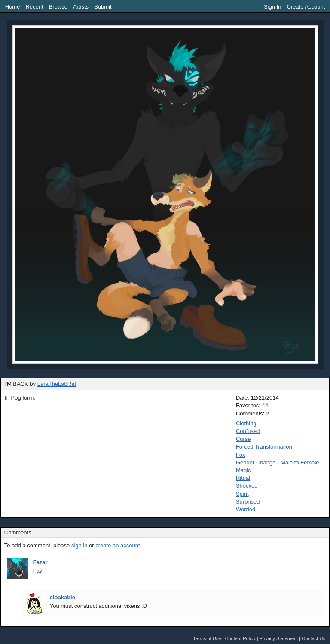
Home (13, 7)
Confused (248, 431)
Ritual (243, 478)
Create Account (306, 7)
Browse (58, 7)
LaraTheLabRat (57, 384)
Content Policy (240, 638)
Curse (243, 439)
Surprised (248, 502)
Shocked (247, 486)
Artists (81, 7)
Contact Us (313, 638)
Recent (34, 7)
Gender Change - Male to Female (278, 462)
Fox (241, 455)
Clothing (246, 423)
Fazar (40, 562)
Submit (103, 7)
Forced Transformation (264, 447)
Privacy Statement (279, 638)
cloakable (63, 597)
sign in (79, 545)
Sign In (272, 7)
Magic (243, 470)
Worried (246, 509)
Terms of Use (207, 638)
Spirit (242, 494)
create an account (118, 545)
